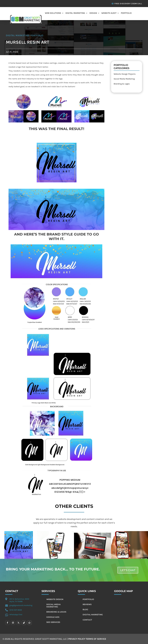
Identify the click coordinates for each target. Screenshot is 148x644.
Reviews (87, 604)
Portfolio (126, 13)
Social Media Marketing (124, 79)
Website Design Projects (125, 74)
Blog (85, 609)
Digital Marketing (75, 13)
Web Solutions (53, 13)
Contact (58, 25)
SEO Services (53, 622)
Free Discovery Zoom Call (128, 4)
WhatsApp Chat (16, 615)
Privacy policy (77, 639)
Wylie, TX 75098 (16, 601)
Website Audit (109, 13)
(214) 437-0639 (16, 610)
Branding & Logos (122, 84)
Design (93, 13)
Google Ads (53, 617)
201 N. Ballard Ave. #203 (19, 599)
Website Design (55, 599)
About (48, 25)
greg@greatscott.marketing (21, 605)
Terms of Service (96, 639)
